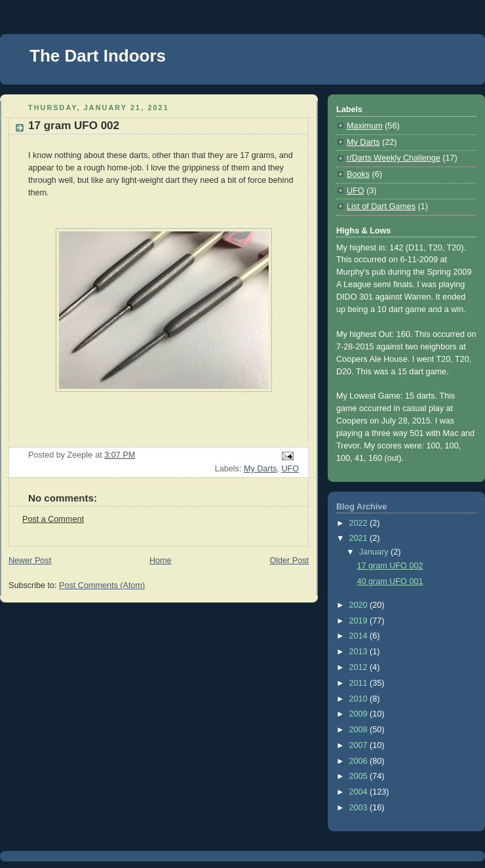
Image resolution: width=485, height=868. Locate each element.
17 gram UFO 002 (390, 566)
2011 (360, 683)
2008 (360, 730)
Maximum (365, 126)
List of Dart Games (381, 207)
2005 (360, 776)
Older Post (289, 561)
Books (358, 174)
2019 (360, 621)
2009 (360, 714)
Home (161, 561)
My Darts (260, 469)
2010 (360, 699)
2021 (360, 538)
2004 (360, 792)
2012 (360, 667)
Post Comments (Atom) (102, 585)
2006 (360, 761)
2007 (360, 745)
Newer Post (30, 561)
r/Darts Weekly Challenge (394, 158)
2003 (360, 808)
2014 (360, 636)
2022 (360, 523)
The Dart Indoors (98, 56)
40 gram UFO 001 (390, 582)
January (375, 552)
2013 (360, 652)
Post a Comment (53, 519)
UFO (290, 469)
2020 (360, 605)
